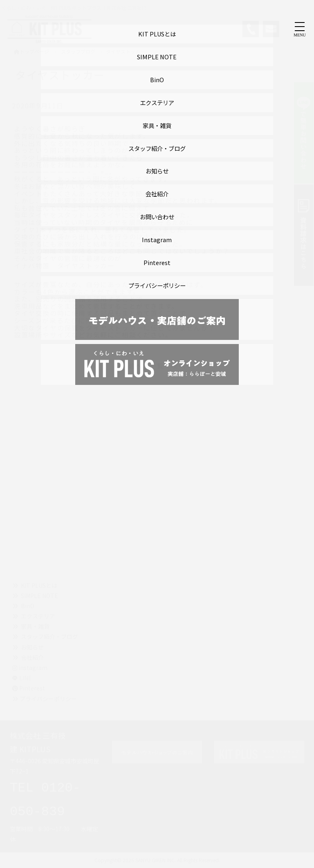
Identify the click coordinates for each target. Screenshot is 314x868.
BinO (28, 606)
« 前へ (132, 366)
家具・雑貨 (35, 626)
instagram (30, 668)
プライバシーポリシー (48, 699)
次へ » (182, 366)
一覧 (157, 366)
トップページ (31, 51)
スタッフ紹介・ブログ (49, 636)
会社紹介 (32, 657)
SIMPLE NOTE (39, 596)
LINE (26, 678)
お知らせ (32, 647)
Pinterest (29, 688)
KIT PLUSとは (39, 585)
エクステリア (38, 616)
